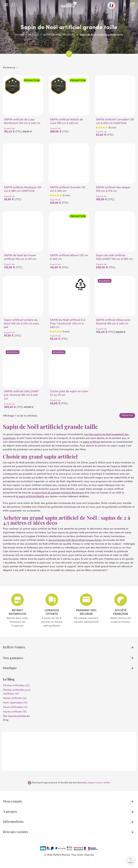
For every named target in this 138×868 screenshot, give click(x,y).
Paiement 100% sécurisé (86, 612)
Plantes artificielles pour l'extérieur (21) (17, 692)
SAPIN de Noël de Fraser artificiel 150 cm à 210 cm (20, 257)
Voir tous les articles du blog (16, 718)
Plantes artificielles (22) (16, 685)
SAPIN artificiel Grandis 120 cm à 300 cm (68, 189)
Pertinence (11, 67)
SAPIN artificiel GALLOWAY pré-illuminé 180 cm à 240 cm (21, 395)
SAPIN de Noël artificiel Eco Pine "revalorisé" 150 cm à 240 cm (68, 323)
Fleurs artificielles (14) (15, 707)
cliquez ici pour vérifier (99, 782)
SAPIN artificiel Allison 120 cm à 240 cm (69, 257)
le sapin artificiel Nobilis (30, 496)
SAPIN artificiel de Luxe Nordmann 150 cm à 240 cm (22, 121)
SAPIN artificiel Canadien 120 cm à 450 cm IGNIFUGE (115, 121)
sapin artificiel (91, 442)
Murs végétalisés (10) (15, 702)
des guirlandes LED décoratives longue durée (75, 540)
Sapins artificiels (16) (15, 711)
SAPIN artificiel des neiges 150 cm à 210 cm (113, 189)
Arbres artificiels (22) (15, 698)
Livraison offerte (52, 612)
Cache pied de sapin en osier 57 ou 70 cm (69, 393)
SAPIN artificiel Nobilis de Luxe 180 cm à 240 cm (66, 121)
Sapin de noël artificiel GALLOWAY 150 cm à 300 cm (114, 257)
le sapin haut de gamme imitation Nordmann (58, 492)
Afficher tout (127, 415)
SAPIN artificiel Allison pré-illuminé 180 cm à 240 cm (114, 322)
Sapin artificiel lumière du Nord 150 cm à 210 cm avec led (22, 323)
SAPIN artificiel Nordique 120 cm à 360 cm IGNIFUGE (23, 189)
